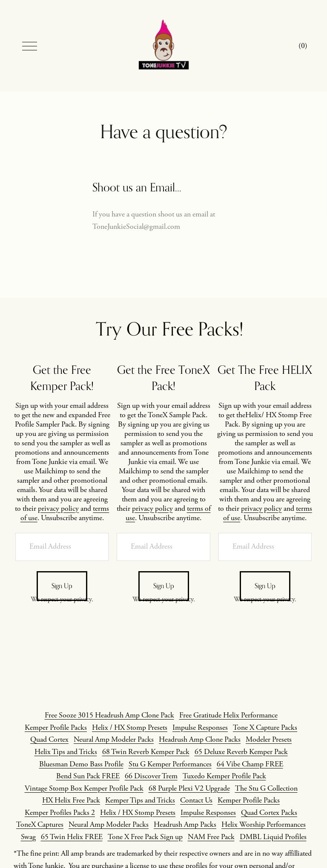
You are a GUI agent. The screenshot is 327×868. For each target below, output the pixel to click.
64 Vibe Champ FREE (250, 764)
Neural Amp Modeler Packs (114, 740)
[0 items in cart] (303, 46)
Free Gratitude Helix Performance (228, 715)
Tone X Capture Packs (265, 728)
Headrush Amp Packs (185, 825)
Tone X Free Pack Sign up (145, 837)
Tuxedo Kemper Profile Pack (224, 776)
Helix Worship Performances (264, 825)
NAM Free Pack (211, 837)
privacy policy (58, 509)
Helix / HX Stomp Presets (130, 728)
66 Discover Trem (151, 776)
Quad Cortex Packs (269, 813)
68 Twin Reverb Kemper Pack (146, 752)
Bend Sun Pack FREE (88, 776)
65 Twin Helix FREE (72, 837)
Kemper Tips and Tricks (140, 800)
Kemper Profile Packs (56, 728)
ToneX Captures (40, 825)
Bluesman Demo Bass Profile (81, 764)
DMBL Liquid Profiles (273, 837)
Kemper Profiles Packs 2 (60, 813)
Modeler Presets (269, 740)
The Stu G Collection (266, 788)
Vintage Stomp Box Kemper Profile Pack (84, 788)
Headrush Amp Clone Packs (200, 740)
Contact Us (196, 800)
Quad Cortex (49, 740)
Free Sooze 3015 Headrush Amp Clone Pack (109, 715)
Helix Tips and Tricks (66, 752)
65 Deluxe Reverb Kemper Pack (241, 752)
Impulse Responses (200, 728)
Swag (28, 837)
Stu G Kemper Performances (170, 764)
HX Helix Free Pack (71, 800)
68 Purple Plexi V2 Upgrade (189, 788)
